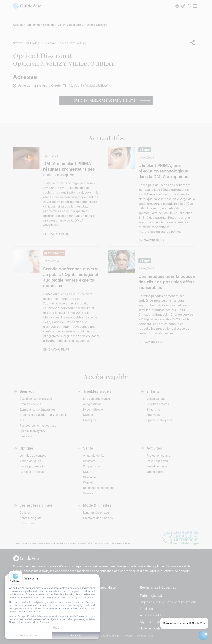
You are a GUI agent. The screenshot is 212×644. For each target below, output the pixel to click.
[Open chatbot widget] (203, 635)
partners (30, 588)
